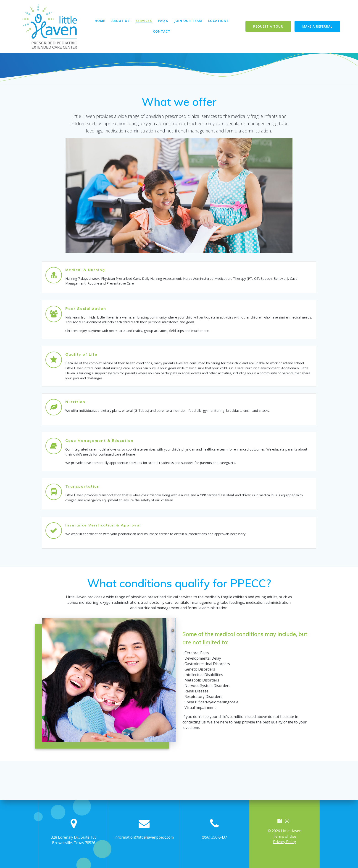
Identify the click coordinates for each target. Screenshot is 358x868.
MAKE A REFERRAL (317, 26)
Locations (218, 21)
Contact (162, 32)
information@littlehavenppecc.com (144, 837)
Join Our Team (188, 21)
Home (100, 21)
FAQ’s (163, 21)
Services (144, 21)
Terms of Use (284, 836)
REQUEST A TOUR (268, 26)
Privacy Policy (284, 842)
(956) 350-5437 (214, 837)
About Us (120, 21)
